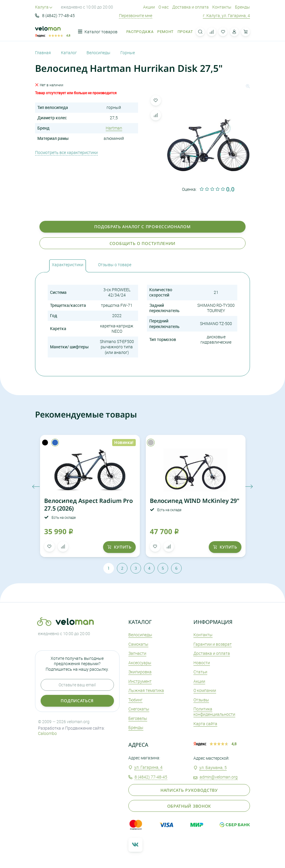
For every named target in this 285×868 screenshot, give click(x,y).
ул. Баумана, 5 (213, 767)
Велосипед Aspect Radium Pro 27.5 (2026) (88, 505)
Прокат (185, 32)
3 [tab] (136, 568)
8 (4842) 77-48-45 (55, 16)
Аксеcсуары (140, 663)
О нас (164, 7)
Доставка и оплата (190, 7)
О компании (205, 690)
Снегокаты (139, 709)
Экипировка (140, 672)
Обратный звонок (189, 806)
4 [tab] (149, 568)
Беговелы (138, 718)
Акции (149, 7)
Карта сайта (205, 724)
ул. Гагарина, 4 (148, 767)
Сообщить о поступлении (142, 243)
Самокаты (138, 644)
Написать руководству (189, 790)
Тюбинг (135, 700)
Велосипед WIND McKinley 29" (195, 501)
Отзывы (201, 700)
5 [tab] (163, 568)
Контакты (222, 7)
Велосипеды (140, 635)
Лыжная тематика (146, 690)
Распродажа (140, 32)
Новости (202, 663)
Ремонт (165, 32)
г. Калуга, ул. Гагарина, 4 (226, 15)
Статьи (200, 672)
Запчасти (137, 653)
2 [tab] (122, 568)
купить (119, 547)
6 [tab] (176, 568)
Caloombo (47, 733)
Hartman (114, 128)
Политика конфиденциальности (214, 712)
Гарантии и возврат (213, 644)
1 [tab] (109, 568)
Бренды (242, 7)
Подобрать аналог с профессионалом (142, 227)
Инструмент (140, 681)
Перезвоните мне (136, 16)
